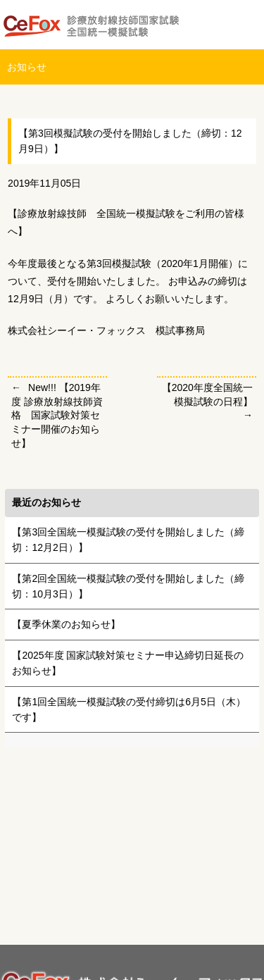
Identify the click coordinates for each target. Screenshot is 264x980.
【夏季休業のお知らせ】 (66, 624)
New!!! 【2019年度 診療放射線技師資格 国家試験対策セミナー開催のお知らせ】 (57, 415)
